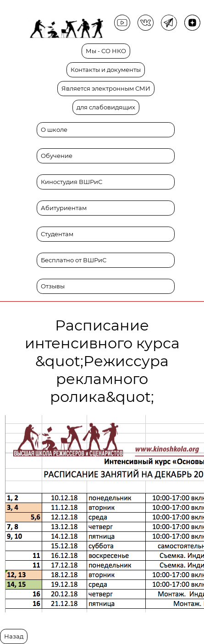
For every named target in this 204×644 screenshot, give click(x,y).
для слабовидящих (106, 107)
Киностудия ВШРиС (72, 182)
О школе (54, 130)
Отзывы (53, 286)
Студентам (57, 234)
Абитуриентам (64, 208)
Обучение (57, 156)
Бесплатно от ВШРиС (74, 260)
